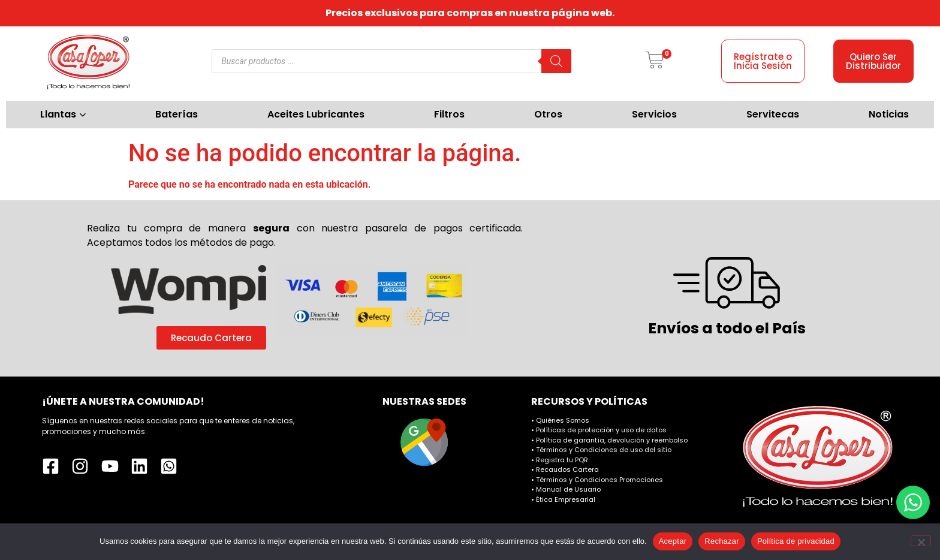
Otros (548, 114)
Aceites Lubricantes (316, 114)
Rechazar (722, 541)
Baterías (177, 114)
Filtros (449, 114)
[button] (655, 61)
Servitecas (773, 114)
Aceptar (673, 541)
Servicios (654, 114)
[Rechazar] (921, 541)
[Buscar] (556, 61)
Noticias (889, 114)
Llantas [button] (63, 114)
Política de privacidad (796, 541)
